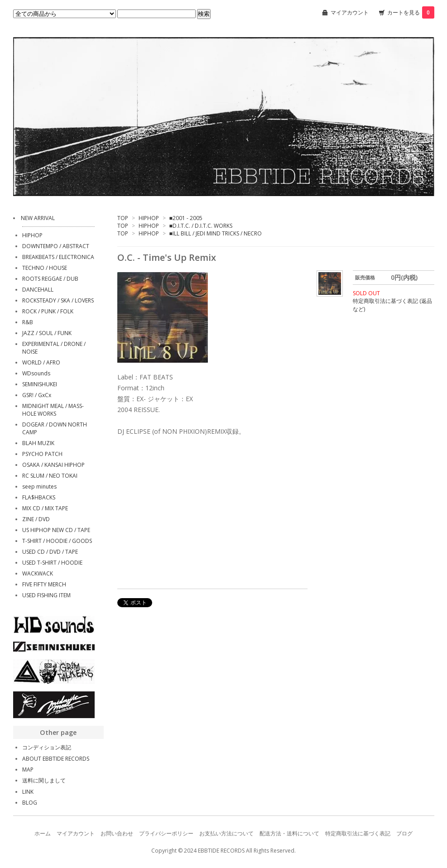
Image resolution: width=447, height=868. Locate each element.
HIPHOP (149, 218)
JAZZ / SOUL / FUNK (47, 333)
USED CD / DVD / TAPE (50, 552)
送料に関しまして (44, 780)
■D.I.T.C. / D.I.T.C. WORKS (201, 226)
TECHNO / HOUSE (45, 268)
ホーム (43, 833)
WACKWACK (38, 573)
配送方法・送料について (289, 833)
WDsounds (36, 373)
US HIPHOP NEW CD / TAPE (56, 530)
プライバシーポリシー (166, 833)
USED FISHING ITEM (46, 595)
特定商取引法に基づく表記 (358, 833)
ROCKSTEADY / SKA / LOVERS (58, 300)
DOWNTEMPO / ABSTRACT (56, 246)
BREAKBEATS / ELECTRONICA (58, 257)
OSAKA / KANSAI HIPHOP (53, 465)
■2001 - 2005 (186, 218)
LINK (28, 792)
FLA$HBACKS (39, 497)
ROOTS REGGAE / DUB (50, 279)
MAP (28, 770)
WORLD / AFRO (41, 362)
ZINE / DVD (36, 519)
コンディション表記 (47, 747)
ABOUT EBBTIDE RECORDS (56, 759)
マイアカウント (350, 12)
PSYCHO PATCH (42, 454)
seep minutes (39, 487)
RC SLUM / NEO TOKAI (50, 476)
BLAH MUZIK (38, 443)
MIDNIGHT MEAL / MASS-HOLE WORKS (53, 410)
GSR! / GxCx (37, 395)
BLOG (30, 803)
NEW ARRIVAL (38, 218)
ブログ (404, 833)
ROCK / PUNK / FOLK (48, 311)
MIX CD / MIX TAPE (45, 508)
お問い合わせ (117, 833)
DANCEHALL (38, 290)
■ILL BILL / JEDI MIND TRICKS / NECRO (216, 233)
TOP (123, 218)
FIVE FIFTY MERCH (44, 584)
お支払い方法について (226, 833)
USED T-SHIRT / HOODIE (52, 563)
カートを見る (411, 12)
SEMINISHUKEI (40, 384)
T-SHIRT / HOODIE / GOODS (57, 541)
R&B (28, 322)
